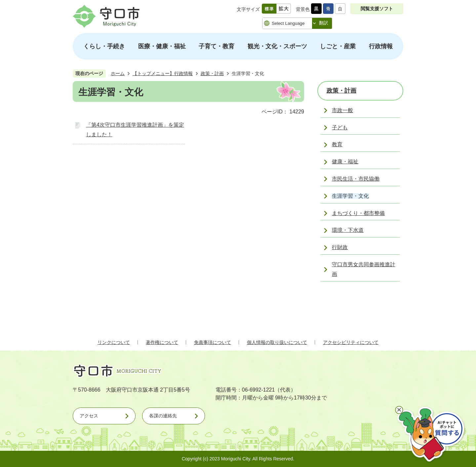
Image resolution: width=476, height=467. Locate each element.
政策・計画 (212, 73)
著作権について (162, 342)
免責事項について (213, 342)
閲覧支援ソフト (377, 9)
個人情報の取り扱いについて (277, 342)
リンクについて (114, 342)
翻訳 (324, 23)
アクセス (89, 416)
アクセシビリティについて (351, 342)
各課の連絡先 (163, 416)
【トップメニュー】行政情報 (163, 73)
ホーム (118, 73)
